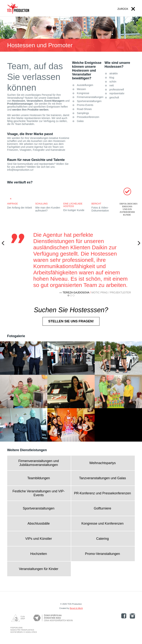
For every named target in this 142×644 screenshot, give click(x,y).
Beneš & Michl (76, 608)
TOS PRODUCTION (18, 8)
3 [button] (74, 295)
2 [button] (71, 295)
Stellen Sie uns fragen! (71, 321)
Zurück (123, 9)
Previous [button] (4, 243)
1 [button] (68, 295)
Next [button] (138, 243)
